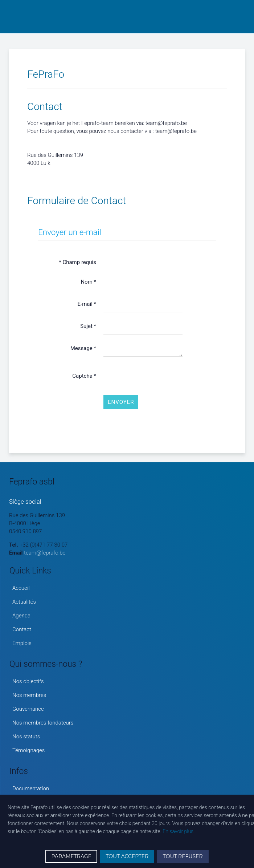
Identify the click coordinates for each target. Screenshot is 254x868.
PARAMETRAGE (71, 856)
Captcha (84, 376)
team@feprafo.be (45, 553)
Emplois (22, 643)
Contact (22, 629)
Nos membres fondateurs (43, 723)
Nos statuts (26, 737)
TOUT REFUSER (183, 856)
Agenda (21, 616)
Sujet (88, 326)
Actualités (24, 602)
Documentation (31, 788)
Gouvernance (28, 709)
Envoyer (121, 402)
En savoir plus (178, 831)
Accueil (21, 588)
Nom (88, 282)
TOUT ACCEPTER (127, 856)
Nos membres (29, 695)
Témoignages (28, 750)
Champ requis (77, 262)
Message (83, 348)
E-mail (87, 304)
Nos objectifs (28, 681)
